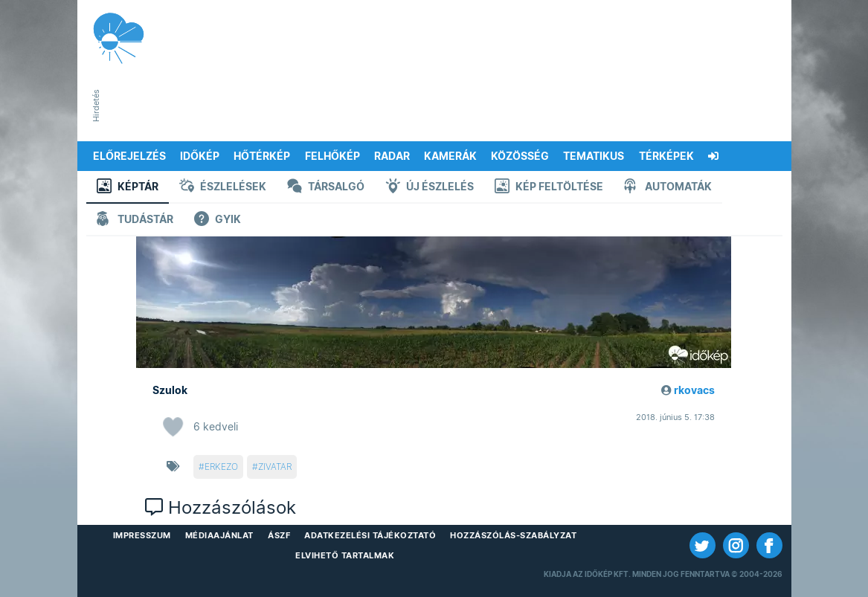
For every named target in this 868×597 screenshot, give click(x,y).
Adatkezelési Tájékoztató (370, 535)
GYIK (218, 220)
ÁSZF (279, 535)
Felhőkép (332, 156)
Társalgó (326, 188)
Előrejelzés (129, 156)
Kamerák (450, 156)
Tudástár (135, 220)
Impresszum (142, 535)
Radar (392, 156)
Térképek (666, 156)
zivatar (275, 467)
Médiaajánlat (219, 535)
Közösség (520, 156)
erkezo (221, 467)
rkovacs (694, 390)
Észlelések (223, 188)
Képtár (128, 188)
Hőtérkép (262, 156)
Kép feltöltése (549, 188)
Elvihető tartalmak (345, 555)
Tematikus (594, 156)
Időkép (200, 156)
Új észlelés (430, 188)
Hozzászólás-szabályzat (513, 535)
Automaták (668, 188)
